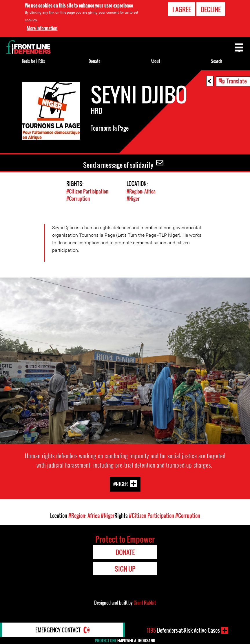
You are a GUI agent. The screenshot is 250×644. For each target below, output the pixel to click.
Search (217, 61)
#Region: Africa (141, 191)
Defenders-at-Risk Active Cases (183, 630)
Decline (211, 9)
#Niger (133, 199)
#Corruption (78, 199)
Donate (94, 61)
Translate (237, 81)
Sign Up (125, 569)
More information (42, 28)
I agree (182, 9)
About (155, 61)
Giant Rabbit (145, 603)
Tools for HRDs (33, 61)
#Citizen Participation (87, 191)
